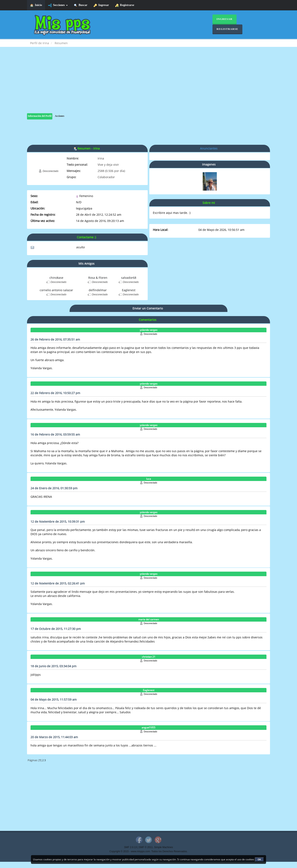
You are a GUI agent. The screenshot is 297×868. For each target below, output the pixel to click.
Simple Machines (164, 847)
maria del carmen (149, 619)
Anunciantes (209, 148)
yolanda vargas (149, 330)
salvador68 (129, 278)
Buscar (81, 5)
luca (149, 479)
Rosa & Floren (98, 278)
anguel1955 (148, 727)
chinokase (56, 278)
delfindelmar (98, 290)
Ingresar (101, 5)
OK (260, 859)
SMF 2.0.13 (130, 847)
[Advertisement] (148, 84)
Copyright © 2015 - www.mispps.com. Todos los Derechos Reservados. (148, 851)
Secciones (58, 5)
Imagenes (209, 164)
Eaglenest (129, 290)
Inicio (36, 5)
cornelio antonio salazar (56, 290)
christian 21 (149, 657)
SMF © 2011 (146, 847)
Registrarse (125, 5)
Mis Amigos (87, 264)
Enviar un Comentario (148, 308)
